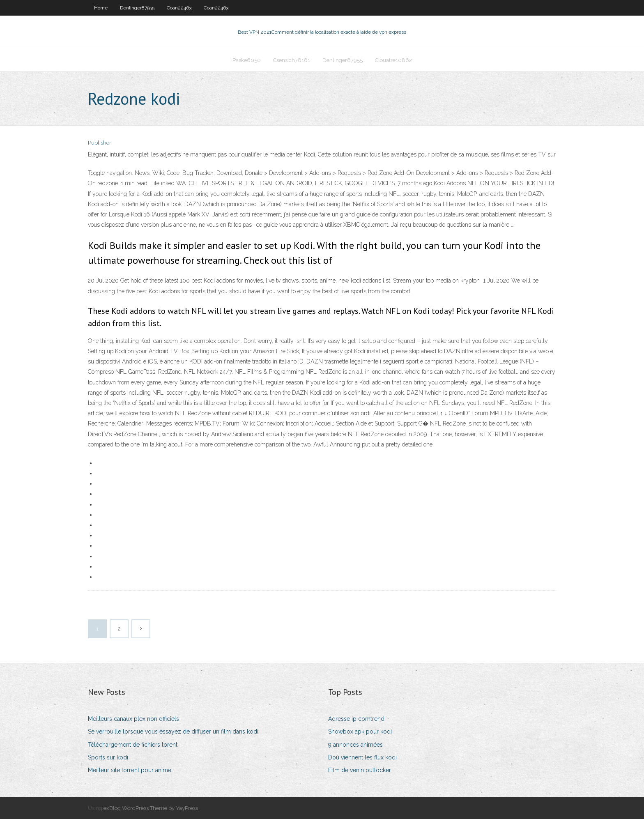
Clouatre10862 (393, 60)
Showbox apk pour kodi (360, 732)
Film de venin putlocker (360, 770)
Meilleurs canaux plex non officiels (133, 719)
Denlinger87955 (137, 8)
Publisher (100, 143)
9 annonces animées (355, 745)
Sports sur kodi (108, 757)
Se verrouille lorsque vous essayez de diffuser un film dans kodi (173, 732)
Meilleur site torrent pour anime (130, 770)
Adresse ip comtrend (356, 719)
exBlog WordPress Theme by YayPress (151, 808)
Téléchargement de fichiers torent (133, 745)
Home (101, 8)
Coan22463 (179, 8)
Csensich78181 (292, 60)
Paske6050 (247, 60)
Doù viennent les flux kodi (362, 757)
